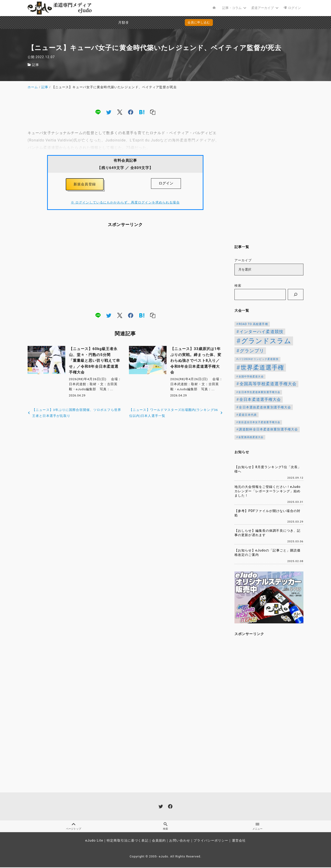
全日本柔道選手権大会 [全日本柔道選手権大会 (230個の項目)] (260, 399)
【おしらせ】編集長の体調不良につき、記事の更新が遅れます (267, 533)
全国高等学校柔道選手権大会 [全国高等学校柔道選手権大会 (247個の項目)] (268, 384)
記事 (36, 65)
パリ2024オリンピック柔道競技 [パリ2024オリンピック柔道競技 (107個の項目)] (258, 359)
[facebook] (131, 112)
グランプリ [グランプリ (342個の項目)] (252, 351)
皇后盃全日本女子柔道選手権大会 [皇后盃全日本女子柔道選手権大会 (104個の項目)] (259, 422)
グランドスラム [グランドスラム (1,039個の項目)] (266, 341)
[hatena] (142, 112)
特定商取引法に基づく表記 (127, 841)
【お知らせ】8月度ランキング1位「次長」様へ (268, 469)
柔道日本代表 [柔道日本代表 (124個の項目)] (248, 415)
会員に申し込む (167, 22)
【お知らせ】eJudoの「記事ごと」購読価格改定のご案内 (267, 553)
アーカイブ (243, 260)
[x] (120, 112)
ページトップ (74, 827)
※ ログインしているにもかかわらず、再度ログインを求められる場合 (125, 204)
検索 (238, 286)
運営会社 (239, 841)
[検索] (296, 294)
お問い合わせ (180, 841)
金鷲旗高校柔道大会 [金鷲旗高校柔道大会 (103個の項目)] (251, 437)
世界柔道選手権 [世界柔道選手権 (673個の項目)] (263, 368)
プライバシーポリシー (211, 841)
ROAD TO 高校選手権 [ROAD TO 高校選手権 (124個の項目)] (253, 324)
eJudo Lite (94, 841)
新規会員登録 (85, 185)
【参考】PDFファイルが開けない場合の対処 (267, 513)
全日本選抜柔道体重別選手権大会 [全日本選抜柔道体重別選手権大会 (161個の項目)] (265, 407)
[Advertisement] (125, 271)
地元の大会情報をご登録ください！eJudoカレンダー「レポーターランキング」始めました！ (267, 491)
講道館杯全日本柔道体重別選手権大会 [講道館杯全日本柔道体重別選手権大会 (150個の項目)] (268, 429)
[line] (98, 112)
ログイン (166, 183)
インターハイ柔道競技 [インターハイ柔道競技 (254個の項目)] (261, 332)
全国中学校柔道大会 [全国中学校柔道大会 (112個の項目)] (251, 377)
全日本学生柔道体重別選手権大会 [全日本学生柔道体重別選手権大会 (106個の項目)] (259, 392)
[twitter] (109, 112)
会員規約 (159, 841)
